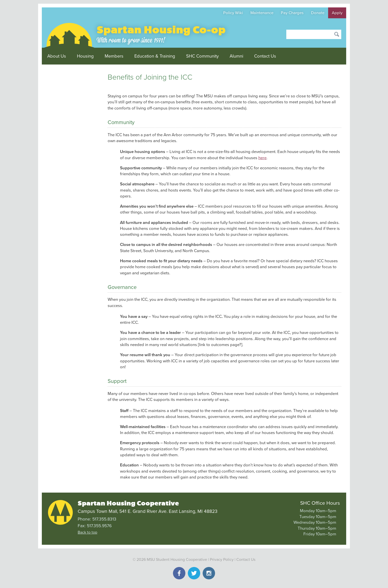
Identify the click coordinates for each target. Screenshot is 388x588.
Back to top (87, 532)
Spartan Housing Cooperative (128, 503)
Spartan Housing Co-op (161, 30)
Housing (85, 56)
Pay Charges (292, 13)
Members (114, 56)
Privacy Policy (222, 560)
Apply (337, 13)
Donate (318, 13)
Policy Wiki (233, 13)
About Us (57, 56)
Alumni (236, 56)
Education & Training (155, 56)
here (262, 158)
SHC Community (202, 56)
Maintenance (262, 13)
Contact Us (265, 56)
